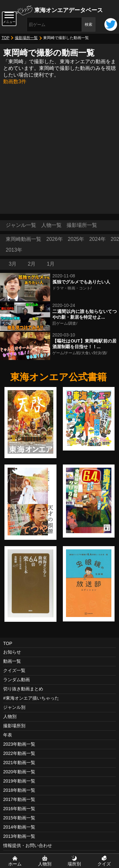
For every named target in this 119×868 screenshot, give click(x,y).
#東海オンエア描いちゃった (31, 698)
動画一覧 (12, 661)
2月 (32, 264)
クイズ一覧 (14, 670)
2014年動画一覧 (19, 827)
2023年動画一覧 (19, 744)
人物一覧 (51, 225)
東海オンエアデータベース (69, 10)
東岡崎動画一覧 (23, 239)
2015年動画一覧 (19, 818)
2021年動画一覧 (19, 763)
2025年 (76, 239)
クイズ (104, 864)
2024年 (97, 239)
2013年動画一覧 (19, 836)
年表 (8, 735)
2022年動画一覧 (19, 753)
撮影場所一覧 (26, 38)
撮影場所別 (14, 726)
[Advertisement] (60, 148)
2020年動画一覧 (19, 772)
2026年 (55, 239)
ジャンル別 (14, 707)
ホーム (15, 864)
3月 (13, 264)
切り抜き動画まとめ (23, 689)
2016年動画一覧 (19, 809)
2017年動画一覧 (19, 799)
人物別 (10, 716)
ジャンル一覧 (21, 225)
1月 (51, 264)
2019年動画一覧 (19, 781)
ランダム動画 (17, 680)
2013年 (14, 250)
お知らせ (12, 652)
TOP (5, 38)
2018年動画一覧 (19, 790)
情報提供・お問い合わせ (28, 845)
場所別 (74, 864)
